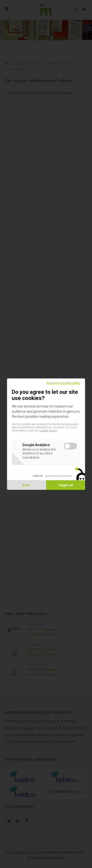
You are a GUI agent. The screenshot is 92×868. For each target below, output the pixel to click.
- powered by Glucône (52, 476)
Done (26, 485)
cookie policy (48, 431)
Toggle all (66, 485)
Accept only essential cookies (63, 383)
